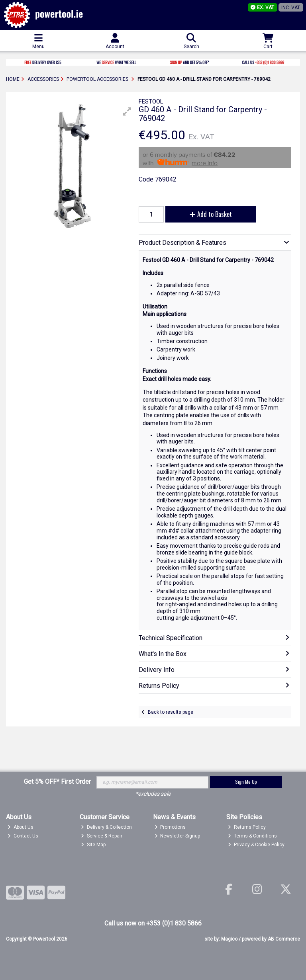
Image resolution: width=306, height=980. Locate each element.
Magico (229, 939)
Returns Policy (247, 827)
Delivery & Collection (106, 827)
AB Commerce (284, 939)
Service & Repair (102, 836)
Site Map (93, 845)
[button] (127, 111)
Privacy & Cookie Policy (256, 845)
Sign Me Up (246, 782)
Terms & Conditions (252, 836)
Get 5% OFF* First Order (57, 782)
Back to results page (171, 712)
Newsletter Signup (178, 836)
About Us (21, 827)
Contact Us (23, 836)
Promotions (170, 827)
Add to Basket (211, 214)
